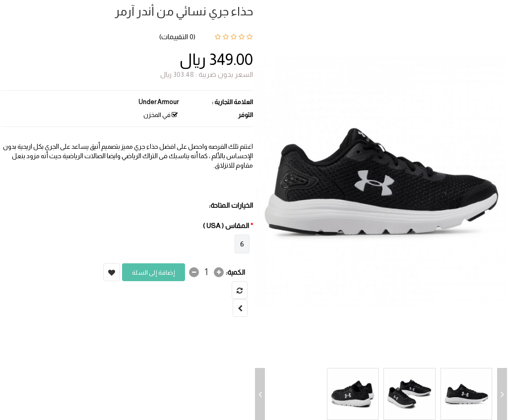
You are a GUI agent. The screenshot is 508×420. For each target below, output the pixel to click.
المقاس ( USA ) (226, 226)
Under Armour (159, 102)
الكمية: (235, 272)
